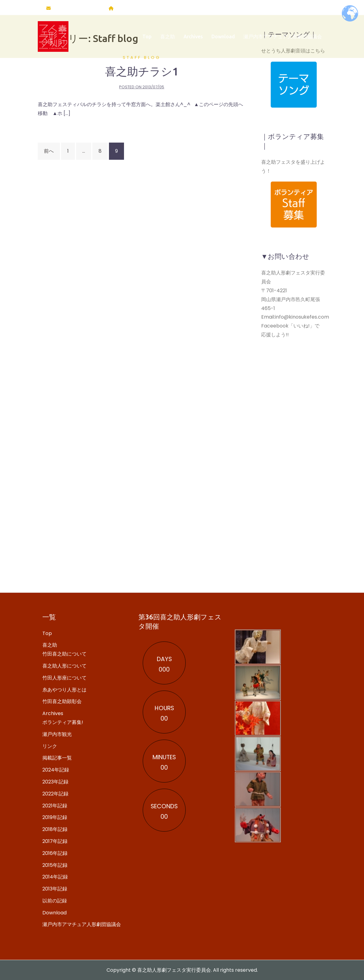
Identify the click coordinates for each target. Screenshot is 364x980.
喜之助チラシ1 (142, 71)
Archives (193, 38)
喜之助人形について (64, 666)
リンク (50, 746)
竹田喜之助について (64, 654)
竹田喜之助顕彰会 (62, 701)
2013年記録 (55, 889)
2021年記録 (55, 806)
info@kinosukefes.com (78, 8)
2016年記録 (55, 853)
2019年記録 (55, 817)
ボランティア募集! (63, 722)
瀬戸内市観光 (57, 734)
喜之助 (168, 38)
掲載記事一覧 (57, 758)
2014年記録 (55, 877)
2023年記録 (55, 782)
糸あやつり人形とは (64, 690)
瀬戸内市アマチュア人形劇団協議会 (283, 38)
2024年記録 (56, 770)
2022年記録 (55, 794)
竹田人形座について (64, 678)
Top (147, 38)
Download (223, 38)
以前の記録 (55, 901)
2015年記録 (55, 865)
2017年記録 (55, 841)
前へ (49, 151)
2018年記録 (55, 829)
